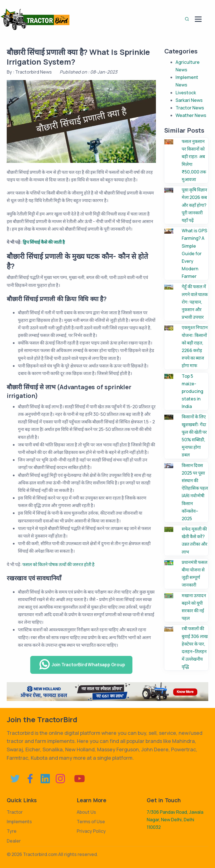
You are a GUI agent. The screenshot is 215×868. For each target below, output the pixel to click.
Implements (19, 822)
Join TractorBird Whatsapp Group (82, 665)
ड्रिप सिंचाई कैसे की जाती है (44, 242)
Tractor (15, 812)
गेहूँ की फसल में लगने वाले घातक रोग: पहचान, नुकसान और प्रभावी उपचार (195, 302)
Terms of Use (91, 822)
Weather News (191, 115)
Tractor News (190, 108)
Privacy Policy (91, 831)
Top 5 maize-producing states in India (192, 391)
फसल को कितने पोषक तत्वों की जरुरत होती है (59, 564)
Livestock (186, 93)
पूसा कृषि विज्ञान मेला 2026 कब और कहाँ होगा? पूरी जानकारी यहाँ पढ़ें (194, 205)
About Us (86, 812)
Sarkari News (189, 100)
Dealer (14, 841)
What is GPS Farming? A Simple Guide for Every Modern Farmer (194, 253)
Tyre (12, 831)
